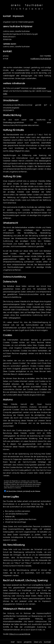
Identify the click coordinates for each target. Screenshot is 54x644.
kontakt (48, 642)
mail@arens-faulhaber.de (41, 59)
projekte (28, 642)
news (19, 642)
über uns (38, 642)
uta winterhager (39, 88)
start (13, 642)
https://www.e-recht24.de (20, 634)
